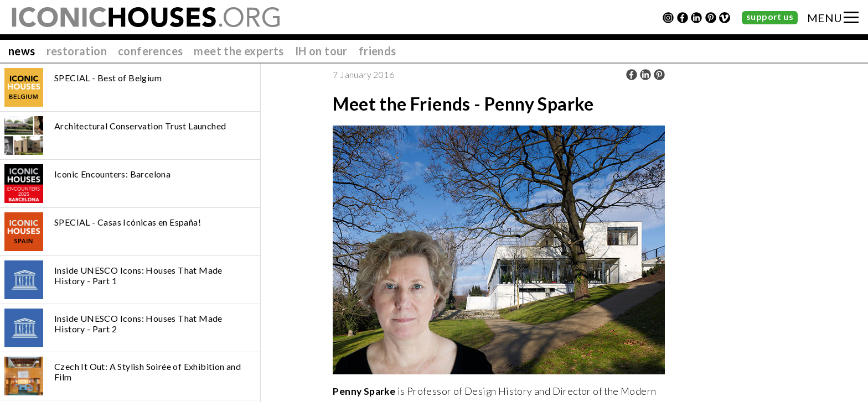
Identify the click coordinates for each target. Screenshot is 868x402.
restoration (77, 51)
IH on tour (321, 51)
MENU (825, 18)
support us (770, 16)
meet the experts (239, 51)
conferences (150, 51)
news (22, 51)
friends (378, 51)
